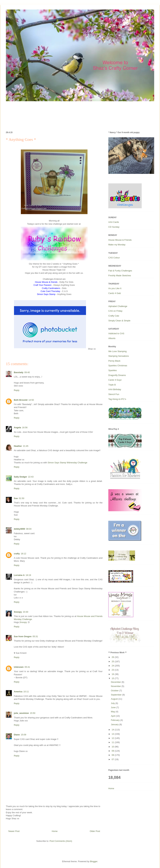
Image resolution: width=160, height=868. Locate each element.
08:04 (29, 529)
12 (113, 738)
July (113, 703)
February (116, 720)
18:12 (23, 554)
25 (113, 661)
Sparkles (113, 370)
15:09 (23, 735)
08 (113, 755)
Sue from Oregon (23, 636)
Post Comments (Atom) (61, 841)
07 (113, 759)
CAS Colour (114, 258)
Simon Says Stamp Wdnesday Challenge (67, 463)
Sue (16, 498)
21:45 (26, 446)
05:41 (27, 667)
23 (113, 670)
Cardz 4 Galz (115, 293)
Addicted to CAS (116, 333)
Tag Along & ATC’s (117, 399)
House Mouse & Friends (120, 240)
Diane (17, 735)
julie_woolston (21, 713)
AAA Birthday (115, 389)
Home (55, 831)
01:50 (22, 498)
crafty (17, 554)
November (116, 686)
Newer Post (14, 831)
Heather (18, 446)
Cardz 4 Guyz (115, 380)
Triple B (112, 385)
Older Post (95, 831)
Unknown (19, 667)
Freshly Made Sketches (120, 275)
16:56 (25, 427)
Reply (17, 390)
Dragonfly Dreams (117, 375)
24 (113, 666)
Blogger (94, 861)
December (116, 682)
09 (113, 751)
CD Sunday (114, 227)
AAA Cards (114, 222)
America (18, 692)
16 (113, 674)
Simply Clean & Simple (119, 321)
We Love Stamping (117, 351)
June (114, 707)
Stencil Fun (114, 394)
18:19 (28, 575)
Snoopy (18, 612)
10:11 (26, 692)
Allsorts (112, 338)
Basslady (19, 372)
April (113, 716)
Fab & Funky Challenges (120, 271)
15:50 (33, 713)
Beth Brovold (21, 400)
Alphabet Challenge (118, 306)
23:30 (26, 612)
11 (113, 742)
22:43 (31, 477)
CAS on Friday (115, 311)
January (115, 724)
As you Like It (115, 288)
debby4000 (19, 529)
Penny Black (114, 361)
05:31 (35, 636)
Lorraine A (19, 575)
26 (113, 657)
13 (113, 734)
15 (113, 678)
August (115, 699)
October (115, 691)
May (113, 712)
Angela (17, 427)
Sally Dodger (20, 477)
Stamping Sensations (119, 356)
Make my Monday (117, 245)
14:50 (31, 400)
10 (113, 747)
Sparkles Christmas (118, 366)
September (117, 695)
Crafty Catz (114, 316)
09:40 (27, 372)
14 (113, 730)
